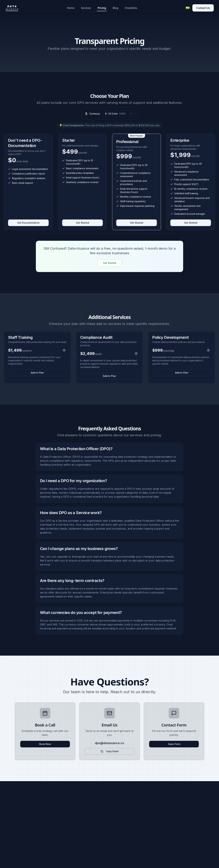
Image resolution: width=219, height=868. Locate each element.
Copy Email (110, 751)
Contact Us (203, 8)
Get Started (83, 223)
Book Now (45, 744)
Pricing (102, 9)
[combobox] (119, 114)
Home (71, 8)
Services (86, 8)
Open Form (174, 744)
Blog (115, 8)
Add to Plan (37, 373)
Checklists (131, 8)
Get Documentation (28, 223)
